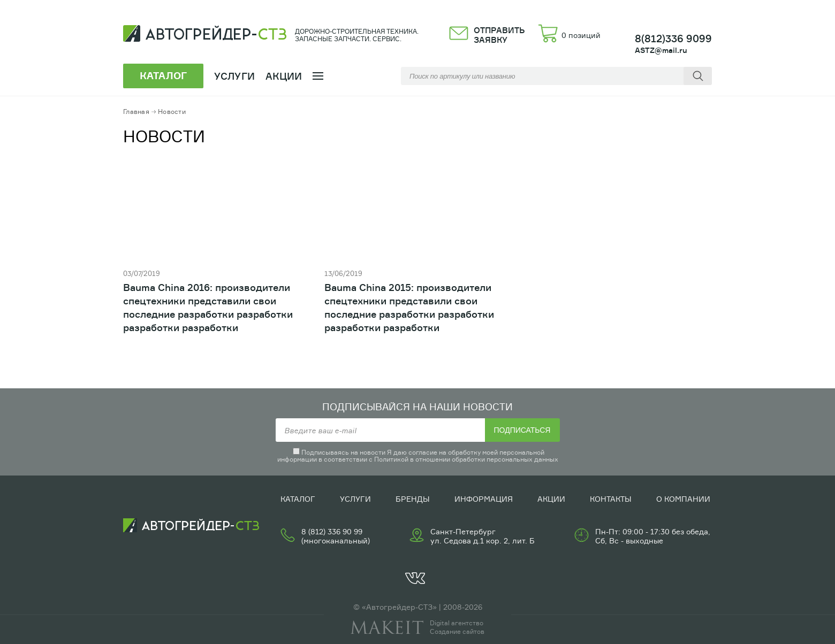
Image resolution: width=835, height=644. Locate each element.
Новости (172, 112)
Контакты (611, 499)
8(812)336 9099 (673, 39)
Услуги (355, 499)
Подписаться (522, 430)
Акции (284, 76)
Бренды (413, 499)
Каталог (298, 499)
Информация (484, 499)
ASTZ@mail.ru (661, 50)
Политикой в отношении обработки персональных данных (466, 459)
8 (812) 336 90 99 (332, 531)
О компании (683, 499)
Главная (136, 112)
